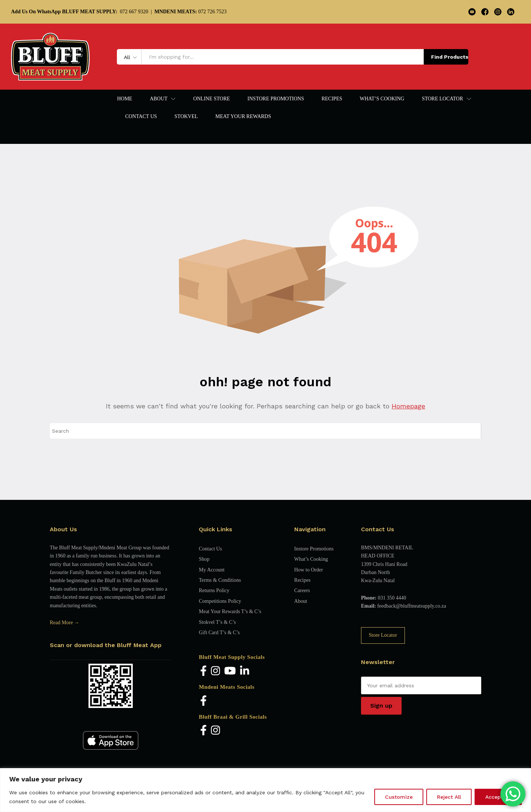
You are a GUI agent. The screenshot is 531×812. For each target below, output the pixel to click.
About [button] (159, 99)
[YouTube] (230, 671)
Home (124, 99)
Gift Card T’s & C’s (219, 633)
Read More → (65, 623)
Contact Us (141, 117)
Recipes (332, 99)
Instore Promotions (276, 99)
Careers (302, 590)
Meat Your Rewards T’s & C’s (230, 611)
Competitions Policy (220, 601)
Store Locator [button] (442, 99)
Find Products (450, 57)
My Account (212, 570)
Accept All (498, 797)
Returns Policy (214, 590)
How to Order (309, 570)
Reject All (449, 797)
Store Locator (383, 635)
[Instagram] (216, 671)
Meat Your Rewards (243, 117)
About (301, 601)
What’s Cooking (382, 99)
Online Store (212, 99)
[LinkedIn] (245, 671)
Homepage (408, 406)
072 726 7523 (191, 12)
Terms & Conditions (220, 580)
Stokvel (186, 117)
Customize (399, 797)
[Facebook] (204, 671)
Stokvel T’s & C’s (217, 622)
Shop (204, 559)
